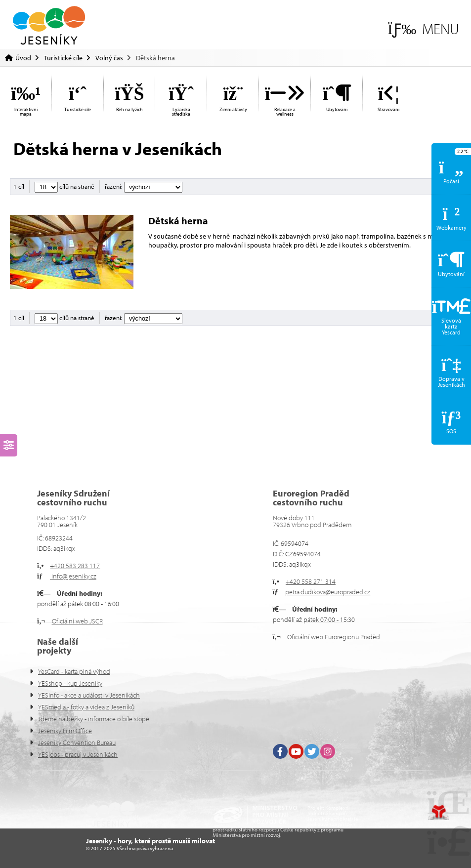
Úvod (49, 25)
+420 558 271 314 (311, 581)
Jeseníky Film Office (65, 731)
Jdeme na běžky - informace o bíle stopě (94, 719)
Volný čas (109, 58)
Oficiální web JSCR (77, 621)
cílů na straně (64, 186)
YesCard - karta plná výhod (74, 671)
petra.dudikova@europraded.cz (328, 592)
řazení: (144, 186)
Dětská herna (179, 221)
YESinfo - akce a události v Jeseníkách (89, 695)
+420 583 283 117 (75, 566)
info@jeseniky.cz (73, 576)
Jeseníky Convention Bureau (77, 743)
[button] (423, 29)
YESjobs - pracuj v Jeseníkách (78, 754)
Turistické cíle (63, 58)
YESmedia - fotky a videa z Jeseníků (86, 707)
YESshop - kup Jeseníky (70, 683)
